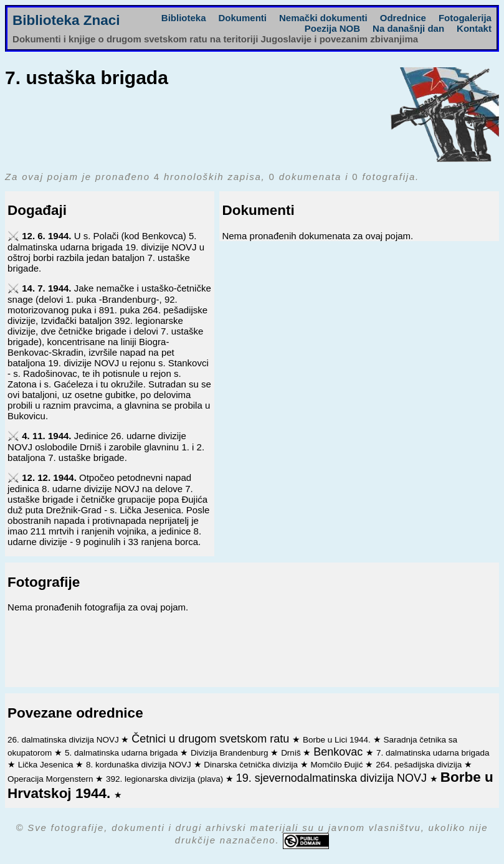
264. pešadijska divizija (420, 765)
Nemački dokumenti (323, 18)
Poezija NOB (332, 28)
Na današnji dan (408, 28)
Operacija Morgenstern (51, 779)
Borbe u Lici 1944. (338, 740)
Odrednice (403, 18)
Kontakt (474, 28)
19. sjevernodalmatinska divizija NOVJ (333, 778)
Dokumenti (242, 18)
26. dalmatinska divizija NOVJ (64, 740)
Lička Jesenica (47, 765)
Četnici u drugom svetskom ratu (212, 739)
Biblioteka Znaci (66, 20)
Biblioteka (184, 18)
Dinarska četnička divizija (252, 765)
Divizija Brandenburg (231, 753)
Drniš (292, 753)
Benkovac (340, 752)
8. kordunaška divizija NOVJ (140, 765)
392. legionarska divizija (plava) (166, 779)
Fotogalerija (465, 18)
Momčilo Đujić (338, 765)
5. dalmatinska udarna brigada (122, 753)
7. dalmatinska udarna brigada (433, 753)
